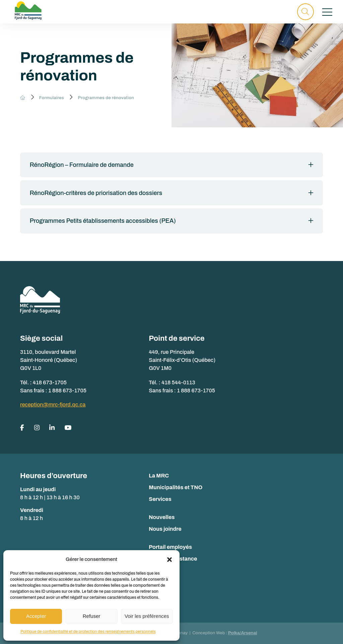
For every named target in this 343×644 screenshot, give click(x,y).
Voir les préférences (147, 616)
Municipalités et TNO (176, 487)
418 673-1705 (50, 382)
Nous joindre (165, 529)
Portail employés (170, 547)
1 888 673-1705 (67, 391)
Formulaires (52, 98)
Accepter (36, 616)
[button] (169, 560)
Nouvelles (162, 517)
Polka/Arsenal (243, 633)
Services (160, 499)
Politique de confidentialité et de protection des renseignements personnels (88, 632)
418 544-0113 (178, 382)
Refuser (92, 616)
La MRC (159, 476)
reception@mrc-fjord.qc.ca (53, 405)
